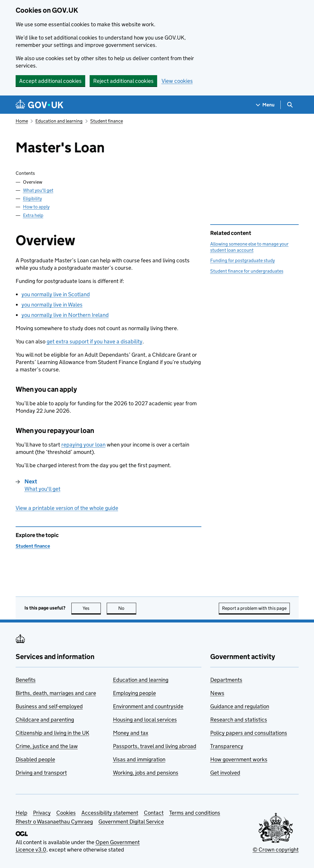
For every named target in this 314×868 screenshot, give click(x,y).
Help (22, 813)
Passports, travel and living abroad (155, 746)
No (127, 608)
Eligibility (32, 199)
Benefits (26, 680)
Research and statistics (239, 720)
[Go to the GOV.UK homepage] (40, 105)
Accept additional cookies (50, 81)
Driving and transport (41, 773)
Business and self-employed (49, 706)
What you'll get (38, 190)
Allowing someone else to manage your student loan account (249, 247)
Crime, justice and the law (47, 746)
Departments (226, 680)
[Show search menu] (290, 105)
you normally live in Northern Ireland (65, 315)
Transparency (227, 746)
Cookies (66, 813)
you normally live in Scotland (56, 294)
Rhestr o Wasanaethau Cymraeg (54, 822)
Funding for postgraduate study (243, 260)
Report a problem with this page (254, 608)
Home (22, 121)
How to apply (36, 207)
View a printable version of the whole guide (67, 508)
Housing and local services (145, 720)
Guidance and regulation (240, 706)
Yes (92, 608)
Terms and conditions (195, 813)
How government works (239, 759)
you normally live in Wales (52, 305)
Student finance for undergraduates (247, 271)
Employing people (134, 693)
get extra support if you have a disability (94, 341)
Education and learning (59, 121)
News (217, 693)
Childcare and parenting (45, 720)
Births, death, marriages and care (56, 693)
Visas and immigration (139, 759)
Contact (154, 813)
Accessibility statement (110, 813)
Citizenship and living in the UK (52, 733)
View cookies (177, 81)
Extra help (33, 215)
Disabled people (35, 759)
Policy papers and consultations (249, 733)
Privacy (42, 813)
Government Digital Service (131, 822)
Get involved (225, 773)
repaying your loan (83, 445)
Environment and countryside (148, 706)
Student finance (107, 121)
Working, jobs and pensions (146, 773)
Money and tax (131, 733)
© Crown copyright (276, 850)
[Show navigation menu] (265, 105)
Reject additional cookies (123, 81)
